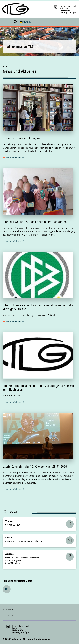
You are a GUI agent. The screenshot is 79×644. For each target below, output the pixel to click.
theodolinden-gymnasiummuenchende (24, 541)
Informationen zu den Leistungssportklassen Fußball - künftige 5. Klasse (38, 307)
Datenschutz (8, 615)
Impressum (8, 609)
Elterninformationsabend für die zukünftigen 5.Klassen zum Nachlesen (38, 388)
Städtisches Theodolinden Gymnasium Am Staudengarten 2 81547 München (22, 560)
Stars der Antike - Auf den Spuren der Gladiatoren (35, 222)
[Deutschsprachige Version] (25, 22)
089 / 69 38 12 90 (13, 525)
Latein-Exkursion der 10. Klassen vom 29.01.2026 (35, 466)
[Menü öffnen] (7, 22)
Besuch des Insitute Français (22, 138)
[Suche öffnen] (16, 22)
